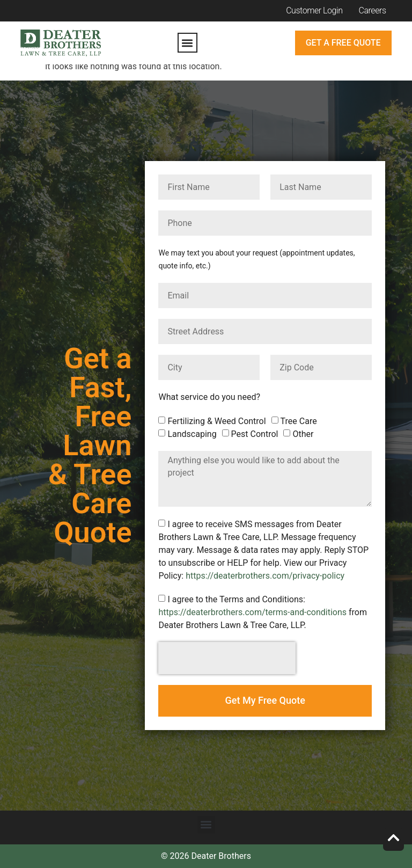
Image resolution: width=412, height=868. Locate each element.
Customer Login (314, 10)
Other (303, 434)
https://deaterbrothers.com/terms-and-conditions (252, 612)
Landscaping (192, 434)
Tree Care (299, 421)
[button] (187, 43)
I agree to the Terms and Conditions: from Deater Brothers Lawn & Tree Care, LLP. (263, 612)
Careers (373, 10)
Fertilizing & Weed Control (216, 421)
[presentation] (227, 658)
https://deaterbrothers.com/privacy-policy (265, 576)
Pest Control (255, 434)
